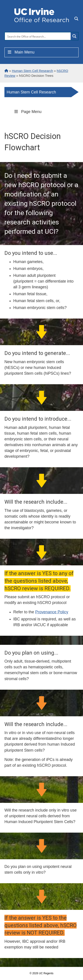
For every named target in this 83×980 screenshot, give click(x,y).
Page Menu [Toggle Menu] (27, 112)
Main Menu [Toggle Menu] (21, 52)
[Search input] (38, 36)
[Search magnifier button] (74, 36)
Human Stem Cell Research (31, 92)
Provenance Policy (52, 612)
